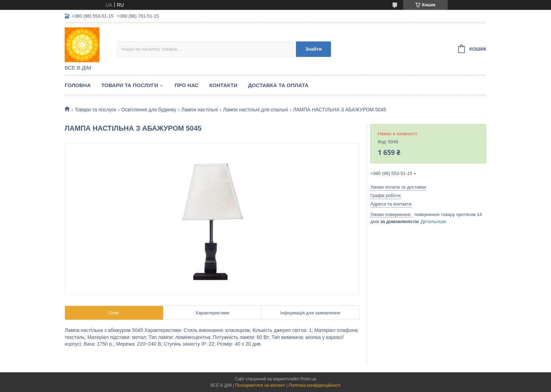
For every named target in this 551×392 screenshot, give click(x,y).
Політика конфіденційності (315, 385)
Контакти (223, 85)
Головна (78, 85)
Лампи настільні (200, 110)
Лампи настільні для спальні (256, 110)
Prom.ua (308, 379)
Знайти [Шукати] (314, 49)
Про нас (187, 85)
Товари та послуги (130, 85)
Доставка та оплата (278, 85)
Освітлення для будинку (149, 110)
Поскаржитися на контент (260, 385)
